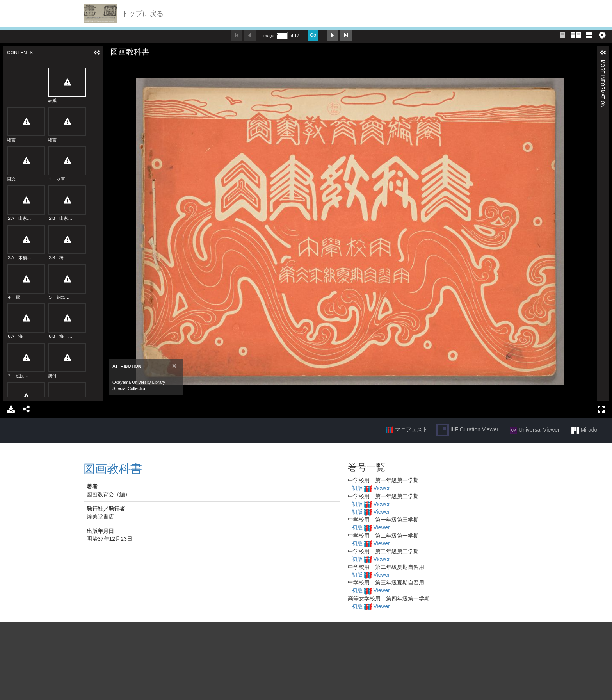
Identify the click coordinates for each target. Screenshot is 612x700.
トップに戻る (142, 14)
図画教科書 (113, 469)
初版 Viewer (371, 488)
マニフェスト (407, 430)
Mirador (585, 430)
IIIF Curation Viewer (467, 430)
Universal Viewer (535, 430)
